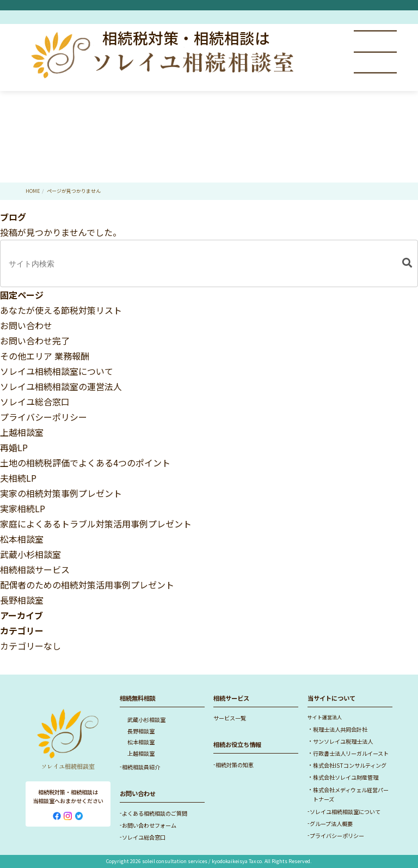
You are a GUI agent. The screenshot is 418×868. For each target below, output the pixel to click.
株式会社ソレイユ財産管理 (346, 777)
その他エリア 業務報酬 (45, 356)
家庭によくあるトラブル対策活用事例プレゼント (96, 524)
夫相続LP (18, 478)
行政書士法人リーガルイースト (351, 753)
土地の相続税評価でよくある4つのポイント (85, 463)
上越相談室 (22, 432)
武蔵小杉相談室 (30, 554)
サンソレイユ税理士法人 (343, 741)
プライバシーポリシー (44, 417)
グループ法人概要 (331, 824)
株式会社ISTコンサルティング (350, 765)
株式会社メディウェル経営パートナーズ (351, 795)
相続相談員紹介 (141, 767)
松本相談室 (22, 539)
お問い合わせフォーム (149, 825)
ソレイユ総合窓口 (35, 402)
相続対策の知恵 (235, 765)
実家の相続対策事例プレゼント (61, 493)
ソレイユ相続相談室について (57, 371)
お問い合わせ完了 (35, 341)
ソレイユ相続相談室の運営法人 (61, 386)
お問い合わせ (26, 325)
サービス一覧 (230, 718)
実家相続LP (23, 508)
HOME (33, 191)
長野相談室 (22, 600)
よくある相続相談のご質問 (155, 813)
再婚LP (14, 447)
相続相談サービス (35, 569)
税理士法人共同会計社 (340, 729)
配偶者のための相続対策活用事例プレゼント (87, 585)
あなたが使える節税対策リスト (61, 310)
